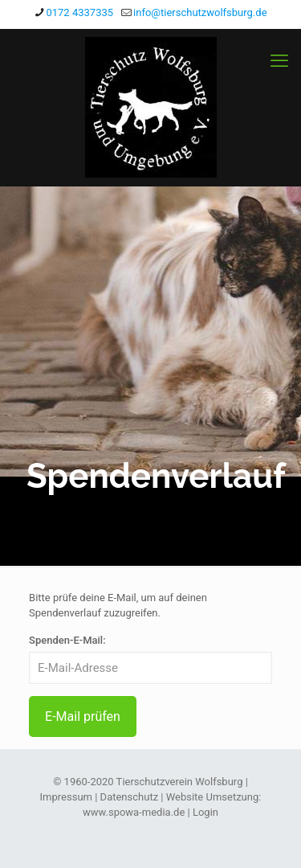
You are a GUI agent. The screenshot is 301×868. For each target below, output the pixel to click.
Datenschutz (129, 797)
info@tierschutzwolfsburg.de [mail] (200, 12)
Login (205, 812)
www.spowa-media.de (134, 812)
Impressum (66, 797)
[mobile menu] (279, 61)
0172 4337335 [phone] (79, 12)
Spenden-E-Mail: (67, 640)
